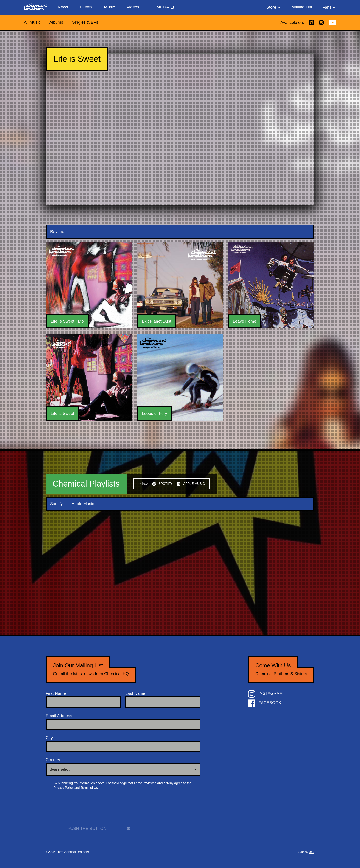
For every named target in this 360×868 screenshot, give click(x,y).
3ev (312, 852)
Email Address (59, 716)
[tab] (62, 232)
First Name (56, 693)
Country (53, 760)
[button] (274, 7)
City (49, 738)
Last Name (135, 693)
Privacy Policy (63, 788)
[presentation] (81, 808)
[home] (38, 7)
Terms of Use (90, 788)
